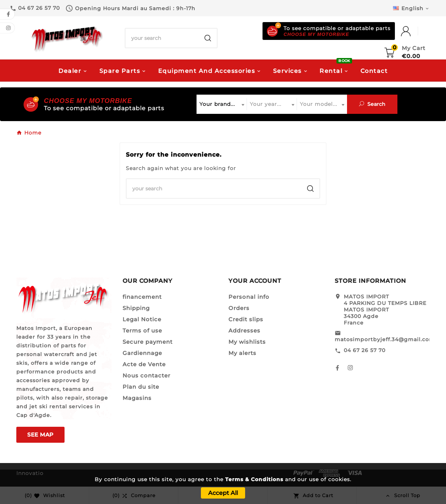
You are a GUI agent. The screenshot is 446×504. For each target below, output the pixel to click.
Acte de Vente (144, 364)
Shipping (136, 308)
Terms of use (142, 331)
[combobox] (222, 104)
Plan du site (141, 387)
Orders (239, 308)
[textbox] (222, 104)
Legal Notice (142, 319)
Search (372, 104)
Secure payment (148, 342)
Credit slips (246, 319)
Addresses (244, 331)
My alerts (242, 353)
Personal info (249, 297)
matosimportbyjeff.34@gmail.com (385, 339)
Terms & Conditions (254, 479)
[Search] (162, 38)
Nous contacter (146, 375)
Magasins (137, 398)
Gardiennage (142, 353)
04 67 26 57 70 (365, 350)
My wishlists (247, 342)
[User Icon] (413, 31)
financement (142, 297)
